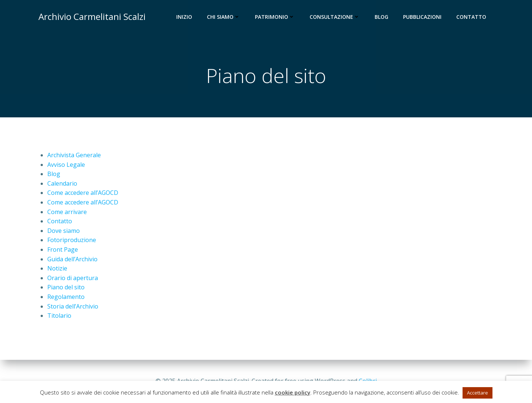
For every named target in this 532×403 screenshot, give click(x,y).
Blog (381, 17)
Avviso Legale (66, 165)
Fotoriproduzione (72, 240)
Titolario (59, 316)
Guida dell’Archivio (72, 259)
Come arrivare (67, 212)
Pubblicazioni (422, 17)
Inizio (184, 17)
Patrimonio (275, 17)
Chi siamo (224, 17)
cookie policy (293, 392)
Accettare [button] (478, 393)
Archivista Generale (74, 155)
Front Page (63, 249)
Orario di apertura (73, 278)
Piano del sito (66, 287)
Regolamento (66, 297)
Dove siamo (64, 231)
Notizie (57, 268)
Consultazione (335, 17)
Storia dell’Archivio (73, 306)
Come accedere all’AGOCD (83, 193)
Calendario (62, 183)
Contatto (471, 17)
